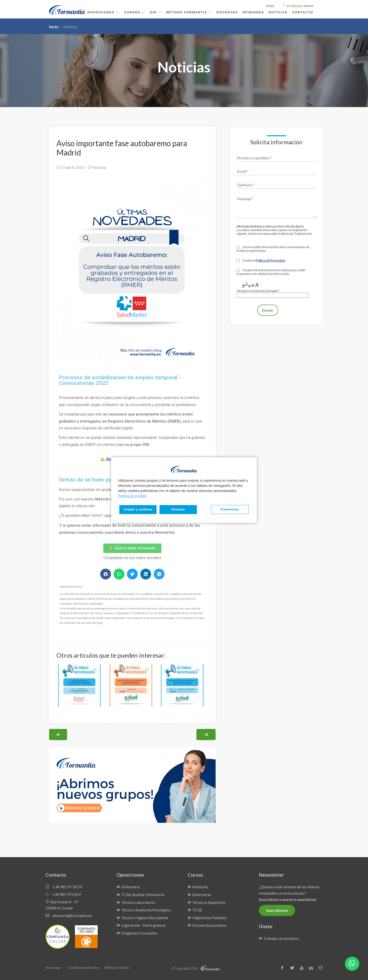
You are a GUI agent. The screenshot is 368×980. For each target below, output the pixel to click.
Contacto (303, 12)
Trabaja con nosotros (281, 938)
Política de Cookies (132, 496)
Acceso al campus (298, 6)
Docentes (227, 12)
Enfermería (131, 887)
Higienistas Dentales (210, 918)
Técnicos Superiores (209, 902)
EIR (156, 12)
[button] (106, 574)
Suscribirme (277, 910)
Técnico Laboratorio (138, 902)
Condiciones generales (84, 968)
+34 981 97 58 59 (64, 887)
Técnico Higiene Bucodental (145, 918)
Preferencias (135, 509)
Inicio (54, 27)
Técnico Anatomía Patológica (146, 910)
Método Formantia (189, 12)
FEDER (270, 6)
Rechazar (172, 509)
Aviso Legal (53, 968)
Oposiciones (104, 12)
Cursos (135, 12)
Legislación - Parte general (143, 925)
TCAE (197, 910)
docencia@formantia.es (69, 915)
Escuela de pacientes (209, 925)
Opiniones (253, 12)
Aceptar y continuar (230, 509)
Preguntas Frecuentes (139, 933)
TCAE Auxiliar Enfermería (143, 894)
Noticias (99, 167)
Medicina (200, 887)
